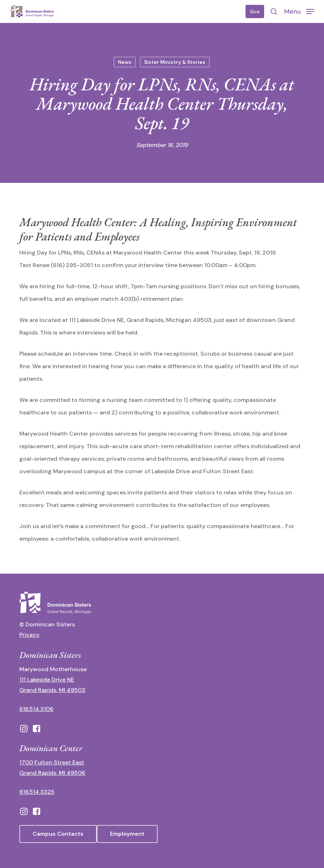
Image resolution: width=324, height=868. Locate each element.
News (125, 62)
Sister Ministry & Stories (175, 62)
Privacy (29, 635)
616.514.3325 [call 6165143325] (37, 792)
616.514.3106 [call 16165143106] (36, 709)
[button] (299, 11)
